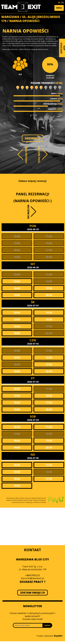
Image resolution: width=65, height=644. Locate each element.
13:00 (17, 243)
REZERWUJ (33, 138)
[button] (59, 8)
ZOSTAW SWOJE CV (33, 593)
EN (62, 3)
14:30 (49, 243)
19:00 (17, 257)
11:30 (49, 236)
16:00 (17, 250)
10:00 (17, 236)
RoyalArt (58, 636)
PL (59, 3)
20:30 (49, 257)
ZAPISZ (47, 625)
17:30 (49, 250)
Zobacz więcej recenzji (32, 181)
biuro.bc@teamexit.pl (32, 578)
